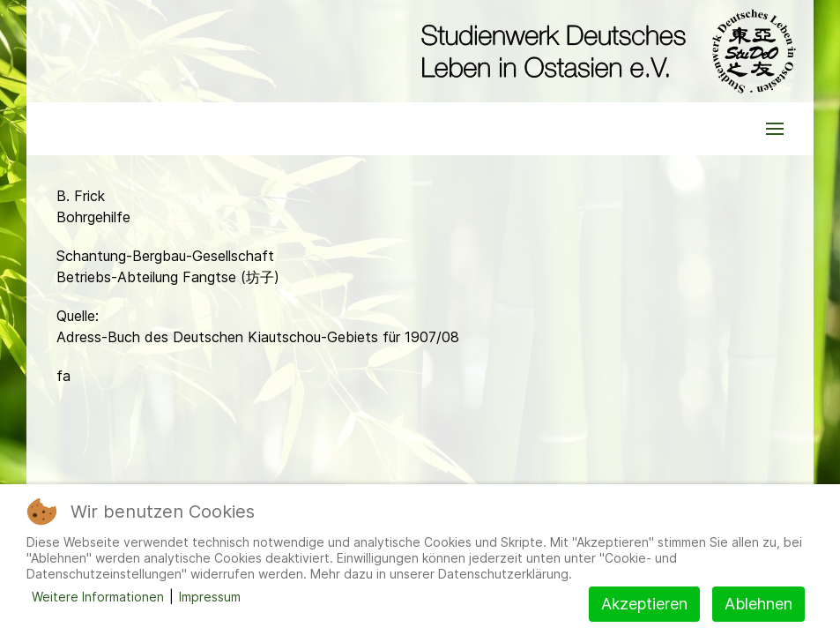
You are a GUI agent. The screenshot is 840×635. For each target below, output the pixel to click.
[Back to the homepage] (604, 51)
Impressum (210, 597)
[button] (775, 129)
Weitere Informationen (98, 597)
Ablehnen (758, 604)
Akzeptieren (644, 604)
